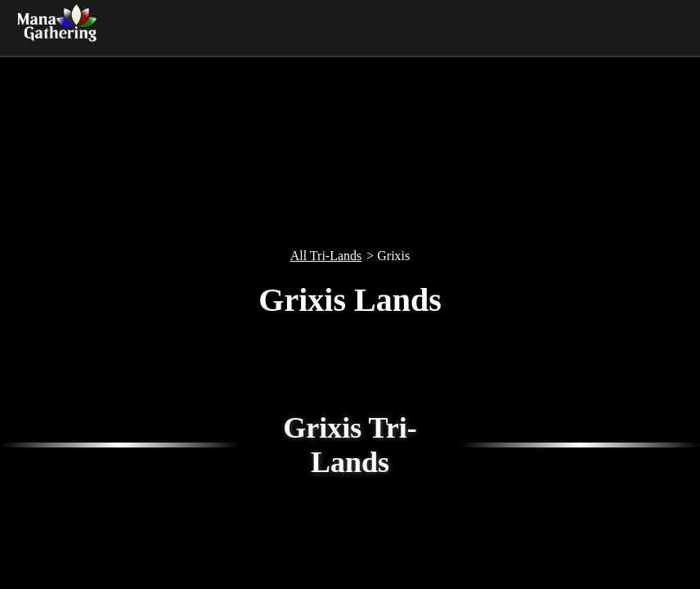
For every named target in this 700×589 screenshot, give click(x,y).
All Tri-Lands (326, 256)
